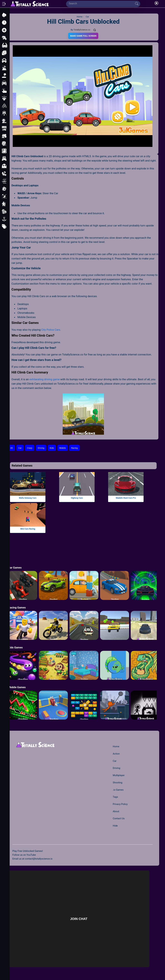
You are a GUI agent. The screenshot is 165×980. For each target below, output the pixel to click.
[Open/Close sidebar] (4, 4)
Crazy (30, 448)
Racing (74, 448)
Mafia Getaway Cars (28, 498)
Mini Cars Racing (28, 529)
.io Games (118, 790)
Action (116, 754)
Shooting (118, 783)
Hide (115, 826)
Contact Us (119, 818)
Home (116, 746)
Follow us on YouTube (24, 855)
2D (12, 448)
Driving (41, 448)
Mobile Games (17, 687)
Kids (52, 448)
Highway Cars (77, 498)
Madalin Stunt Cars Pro (126, 498)
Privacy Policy (120, 804)
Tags (115, 797)
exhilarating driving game (45, 379)
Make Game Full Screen (83, 36)
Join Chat (79, 919)
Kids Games (15, 647)
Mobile (63, 448)
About (116, 811)
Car (20, 448)
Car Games (15, 568)
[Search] (102, 3)
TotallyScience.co (82, 30)
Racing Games (17, 607)
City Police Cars (51, 330)
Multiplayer (119, 775)
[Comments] (95, 30)
